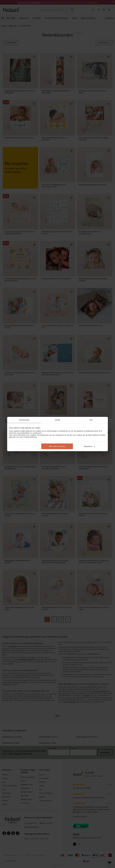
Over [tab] (91, 420)
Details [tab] (58, 420)
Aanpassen (89, 446)
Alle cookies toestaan (57, 446)
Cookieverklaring (30, 437)
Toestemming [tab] (24, 420)
